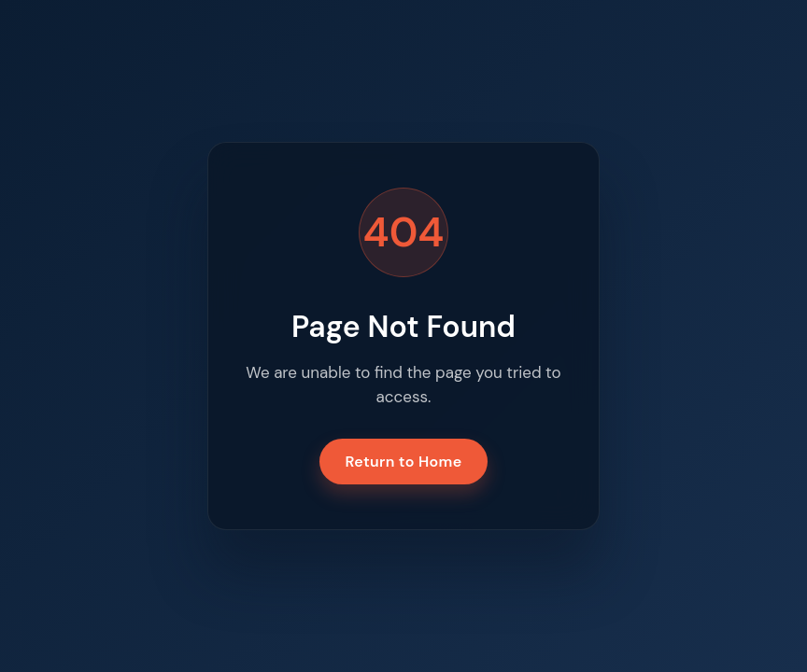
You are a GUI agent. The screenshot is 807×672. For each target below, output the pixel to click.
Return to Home (404, 462)
